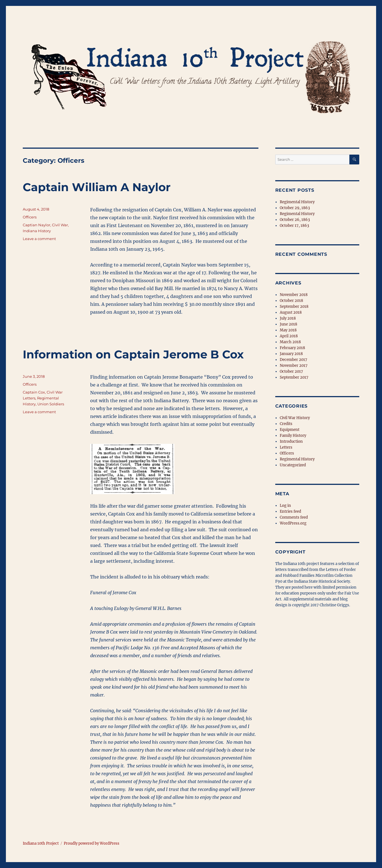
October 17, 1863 (294, 226)
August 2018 (291, 312)
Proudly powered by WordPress (92, 843)
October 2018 (291, 301)
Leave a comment (39, 239)
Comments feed (294, 517)
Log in (285, 506)
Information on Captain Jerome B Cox (133, 354)
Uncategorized (293, 465)
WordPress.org (293, 523)
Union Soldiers (51, 404)
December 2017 (294, 360)
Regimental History (297, 202)
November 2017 (294, 366)
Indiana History (37, 231)
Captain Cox (34, 392)
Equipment (290, 430)
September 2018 (294, 307)
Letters (286, 447)
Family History (293, 436)
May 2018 (288, 330)
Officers (30, 217)
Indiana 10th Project (41, 843)
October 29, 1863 (295, 208)
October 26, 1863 (295, 220)
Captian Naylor (37, 225)
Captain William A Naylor (97, 187)
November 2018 (294, 295)
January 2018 (291, 354)
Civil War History (295, 418)
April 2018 (289, 336)
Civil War (60, 225)
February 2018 (292, 348)
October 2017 (291, 371)
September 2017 (294, 377)
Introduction (291, 441)
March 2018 (290, 342)
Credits (286, 424)
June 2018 (288, 324)
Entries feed (290, 511)
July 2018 (288, 318)
